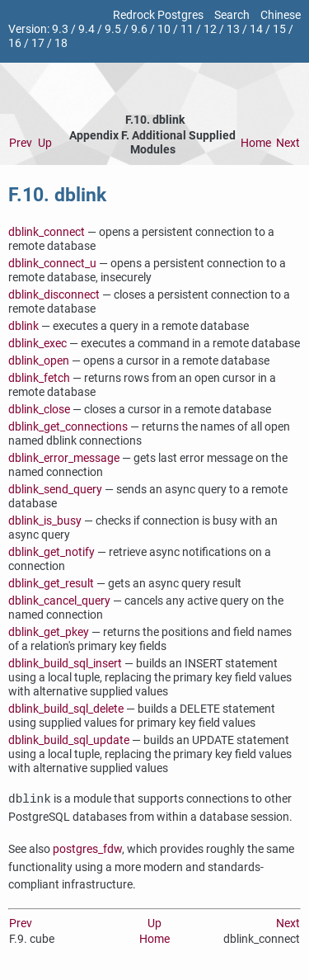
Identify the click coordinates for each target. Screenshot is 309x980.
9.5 (113, 29)
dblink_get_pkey (49, 632)
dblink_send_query (55, 490)
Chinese (281, 15)
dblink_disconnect (54, 295)
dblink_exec (37, 344)
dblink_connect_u (52, 264)
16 (15, 43)
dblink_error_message (64, 458)
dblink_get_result (51, 584)
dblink (23, 326)
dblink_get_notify (51, 552)
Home (256, 143)
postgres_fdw (87, 849)
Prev (21, 143)
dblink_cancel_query (59, 601)
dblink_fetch (39, 378)
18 (61, 43)
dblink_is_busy (45, 521)
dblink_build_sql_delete (66, 709)
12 (210, 29)
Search (232, 15)
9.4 (87, 29)
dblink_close (39, 410)
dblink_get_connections (68, 427)
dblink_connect (47, 232)
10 (164, 29)
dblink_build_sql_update (69, 740)
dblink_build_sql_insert (65, 664)
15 (279, 29)
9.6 (139, 29)
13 (233, 29)
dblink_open (39, 361)
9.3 (60, 29)
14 (256, 29)
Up (45, 143)
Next (288, 143)
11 (187, 29)
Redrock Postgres (158, 15)
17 (38, 43)
